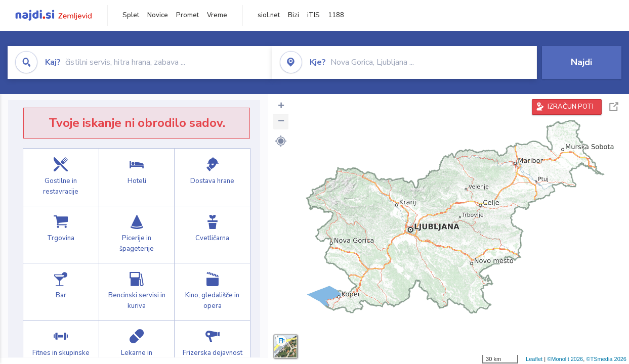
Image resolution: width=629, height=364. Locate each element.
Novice (158, 15)
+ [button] (281, 107)
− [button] (281, 122)
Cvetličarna (212, 235)
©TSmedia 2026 (606, 359)
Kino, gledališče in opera (212, 292)
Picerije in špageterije (137, 235)
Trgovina (61, 235)
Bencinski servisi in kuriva (137, 292)
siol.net (269, 15)
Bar (61, 292)
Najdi (581, 62)
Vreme (217, 15)
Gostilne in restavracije (61, 177)
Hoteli (137, 177)
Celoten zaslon (614, 107)
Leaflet (534, 359)
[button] (281, 141)
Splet (131, 15)
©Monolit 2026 (565, 359)
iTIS (313, 15)
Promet (187, 15)
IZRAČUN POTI (571, 107)
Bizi (293, 15)
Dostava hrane (212, 177)
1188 (336, 15)
